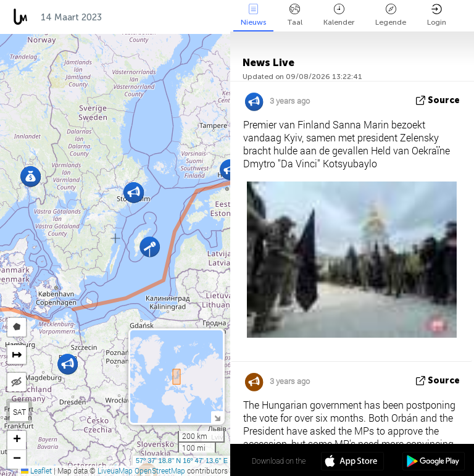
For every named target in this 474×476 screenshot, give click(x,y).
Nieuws (253, 15)
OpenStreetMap (160, 470)
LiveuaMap (115, 470)
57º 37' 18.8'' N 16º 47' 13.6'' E (182, 461)
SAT (19, 412)
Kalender (339, 15)
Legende (391, 15)
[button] (150, 247)
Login (437, 15)
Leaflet (36, 470)
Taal (295, 15)
